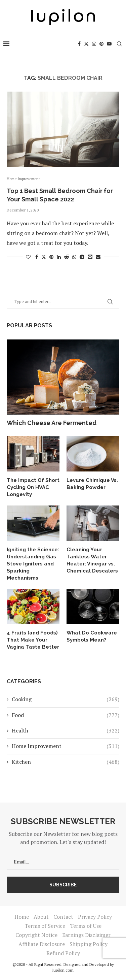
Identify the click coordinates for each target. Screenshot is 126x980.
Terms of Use (86, 926)
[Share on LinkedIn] (59, 257)
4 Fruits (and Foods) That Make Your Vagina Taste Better (33, 640)
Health (66, 730)
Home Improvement (66, 746)
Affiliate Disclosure (42, 944)
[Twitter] (86, 44)
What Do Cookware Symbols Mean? (92, 636)
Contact (63, 917)
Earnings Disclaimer (86, 935)
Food (66, 715)
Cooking (66, 699)
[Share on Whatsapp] (74, 257)
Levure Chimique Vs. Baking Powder (92, 484)
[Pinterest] (101, 44)
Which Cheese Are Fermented (52, 423)
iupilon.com (63, 970)
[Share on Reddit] (67, 257)
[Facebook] (79, 44)
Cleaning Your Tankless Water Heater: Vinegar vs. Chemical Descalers (92, 560)
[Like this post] (28, 257)
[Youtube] (109, 44)
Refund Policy (63, 953)
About (41, 917)
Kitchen (66, 762)
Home (22, 917)
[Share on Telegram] (82, 257)
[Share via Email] (98, 257)
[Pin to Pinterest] (51, 257)
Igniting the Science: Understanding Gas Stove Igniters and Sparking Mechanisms (33, 564)
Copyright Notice (36, 935)
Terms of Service (45, 926)
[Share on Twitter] (44, 257)
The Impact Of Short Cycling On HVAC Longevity (33, 487)
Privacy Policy (95, 917)
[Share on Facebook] (37, 257)
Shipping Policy (89, 944)
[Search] (119, 44)
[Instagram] (94, 44)
